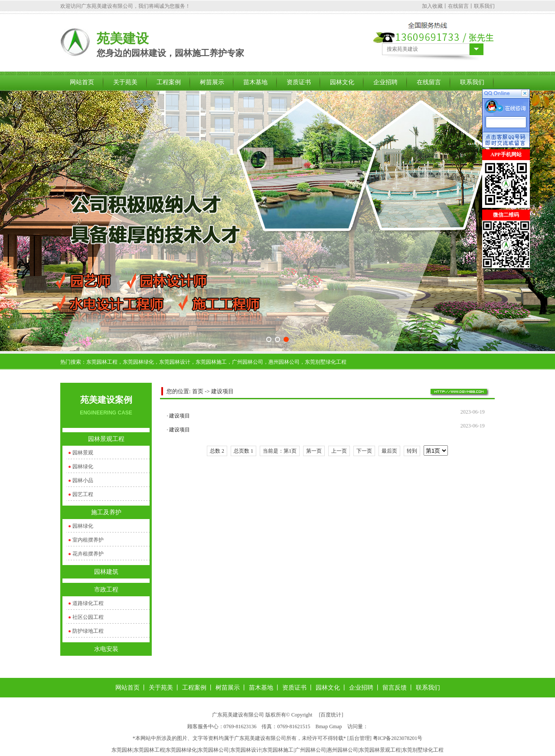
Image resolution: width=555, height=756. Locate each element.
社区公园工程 (88, 617)
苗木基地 (255, 82)
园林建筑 (106, 572)
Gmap (335, 726)
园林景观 (83, 453)
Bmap (322, 726)
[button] (269, 339)
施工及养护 (106, 512)
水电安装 (106, 649)
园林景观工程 (106, 439)
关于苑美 (125, 82)
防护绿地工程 (88, 631)
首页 (198, 391)
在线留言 (458, 6)
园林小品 (83, 480)
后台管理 (359, 738)
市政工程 (106, 590)
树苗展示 (212, 82)
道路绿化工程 (88, 603)
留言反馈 (395, 688)
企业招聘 (385, 82)
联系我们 (484, 6)
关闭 (487, 273)
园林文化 (342, 82)
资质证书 (299, 82)
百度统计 (331, 715)
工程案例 (169, 82)
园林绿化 (83, 467)
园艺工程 (83, 494)
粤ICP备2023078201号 (398, 738)
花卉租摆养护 (88, 554)
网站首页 (82, 82)
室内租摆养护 (88, 540)
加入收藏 (432, 6)
